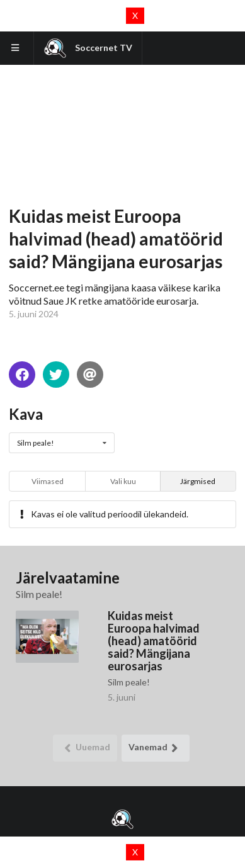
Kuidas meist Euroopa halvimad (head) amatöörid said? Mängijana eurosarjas (154, 640)
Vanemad (156, 748)
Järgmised (198, 481)
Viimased (48, 481)
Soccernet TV (88, 48)
